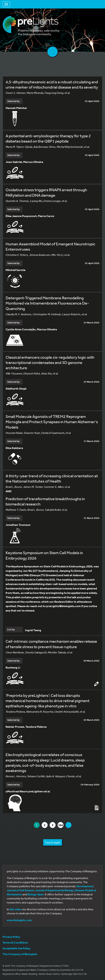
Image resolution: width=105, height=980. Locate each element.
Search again (53, 842)
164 (61, 825)
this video (15, 909)
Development (85, 886)
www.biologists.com (19, 920)
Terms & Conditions (15, 942)
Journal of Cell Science (20, 890)
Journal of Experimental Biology (54, 890)
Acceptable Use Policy (16, 948)
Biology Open (36, 894)
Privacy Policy (11, 937)
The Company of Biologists (20, 954)
